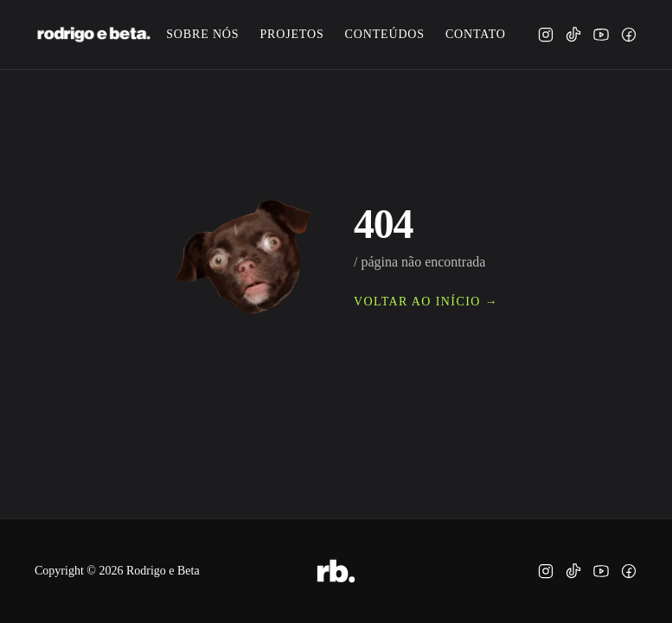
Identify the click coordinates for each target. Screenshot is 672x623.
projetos (291, 34)
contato (476, 34)
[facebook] (629, 35)
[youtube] (601, 35)
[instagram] (546, 35)
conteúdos (385, 34)
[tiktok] (573, 35)
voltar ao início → (426, 302)
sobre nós (202, 34)
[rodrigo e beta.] (94, 35)
